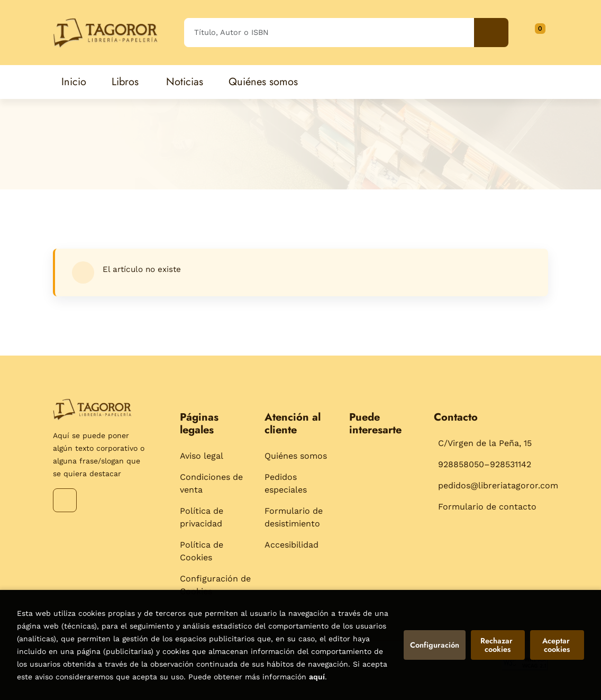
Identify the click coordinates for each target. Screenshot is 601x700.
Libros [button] (125, 82)
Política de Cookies (202, 551)
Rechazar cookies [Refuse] (498, 645)
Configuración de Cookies (215, 585)
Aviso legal (202, 456)
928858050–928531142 (485, 464)
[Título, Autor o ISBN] (329, 33)
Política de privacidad (202, 517)
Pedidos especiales (286, 483)
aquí (317, 677)
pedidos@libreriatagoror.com (498, 485)
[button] (536, 32)
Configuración (435, 645)
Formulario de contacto (487, 507)
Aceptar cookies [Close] (557, 645)
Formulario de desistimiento (294, 517)
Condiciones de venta (211, 483)
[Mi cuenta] (545, 32)
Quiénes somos (296, 456)
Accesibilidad (292, 545)
